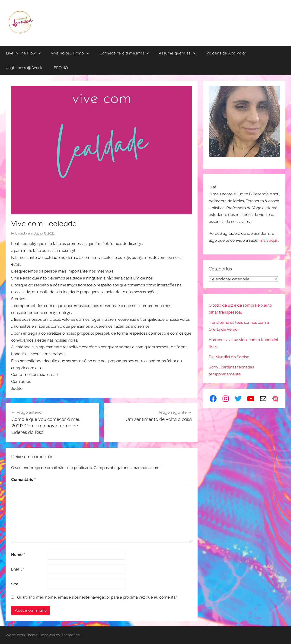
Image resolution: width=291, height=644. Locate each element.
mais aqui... (269, 240)
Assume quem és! (178, 53)
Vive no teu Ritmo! (70, 53)
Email (18, 569)
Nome (18, 555)
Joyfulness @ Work (24, 68)
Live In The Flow (23, 53)
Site (15, 584)
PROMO (61, 68)
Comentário (23, 479)
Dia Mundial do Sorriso (229, 357)
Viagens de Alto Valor (226, 53)
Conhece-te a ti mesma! (124, 53)
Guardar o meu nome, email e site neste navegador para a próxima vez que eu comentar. (97, 597)
